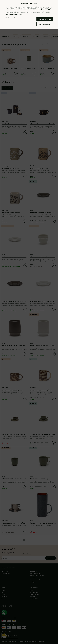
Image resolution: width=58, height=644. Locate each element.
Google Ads (41, 10)
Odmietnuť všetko (45, 24)
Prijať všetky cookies (45, 19)
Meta (49, 10)
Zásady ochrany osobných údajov (14, 15)
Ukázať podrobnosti (10, 18)
